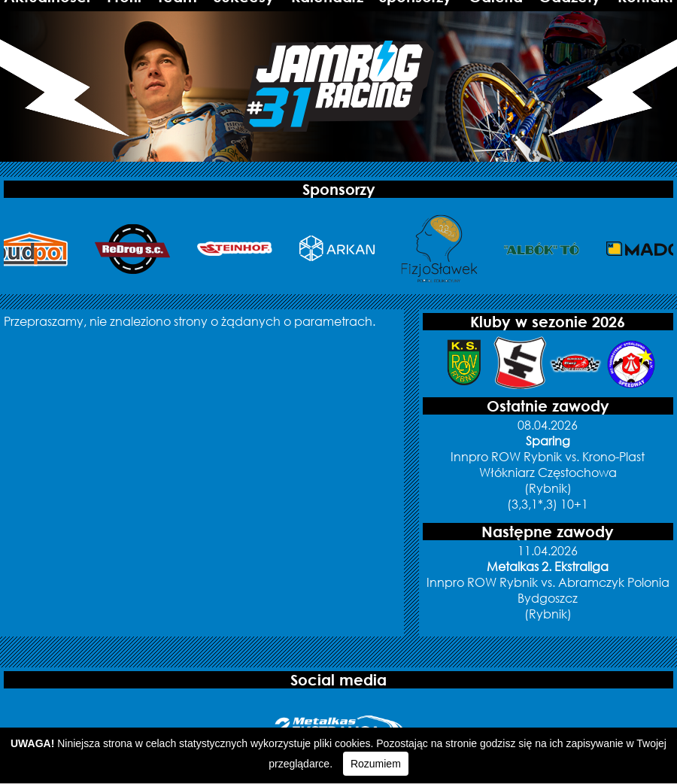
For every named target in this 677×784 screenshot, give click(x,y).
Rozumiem (376, 764)
